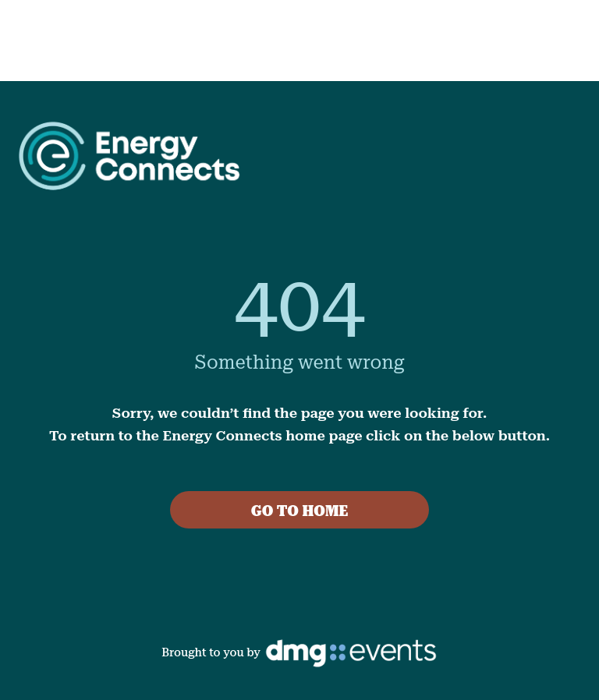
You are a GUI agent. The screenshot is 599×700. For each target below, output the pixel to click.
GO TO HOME (300, 511)
